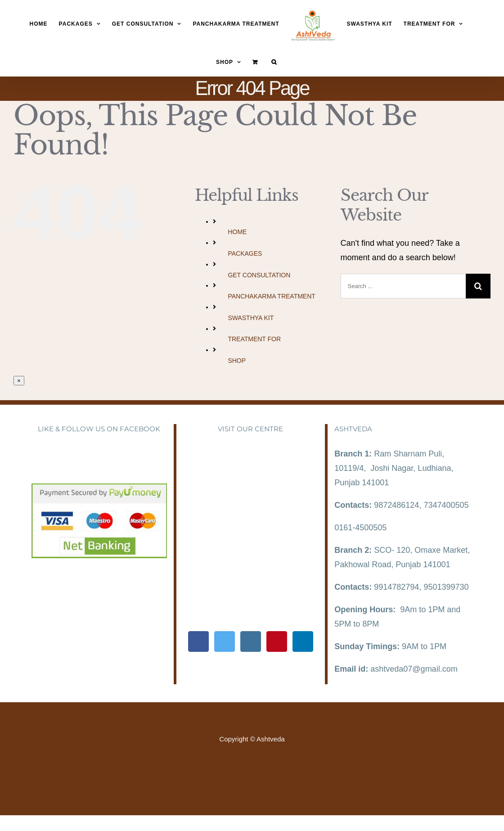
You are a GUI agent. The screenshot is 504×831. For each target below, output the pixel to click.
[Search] (274, 62)
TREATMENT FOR (254, 339)
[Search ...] (403, 286)
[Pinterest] (277, 641)
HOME (237, 232)
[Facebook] (198, 641)
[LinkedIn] (303, 641)
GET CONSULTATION (259, 275)
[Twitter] (225, 641)
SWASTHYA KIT (251, 318)
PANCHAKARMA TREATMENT (271, 296)
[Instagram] (251, 641)
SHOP (237, 361)
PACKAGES (245, 253)
